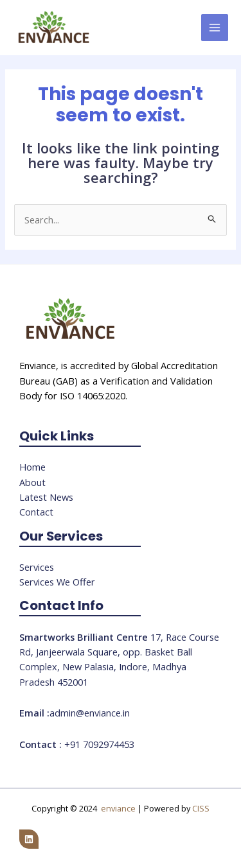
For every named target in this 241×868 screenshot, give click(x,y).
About (32, 482)
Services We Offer (57, 582)
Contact (36, 512)
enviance (118, 808)
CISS (201, 808)
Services (37, 567)
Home (32, 467)
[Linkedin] (29, 839)
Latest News (46, 497)
